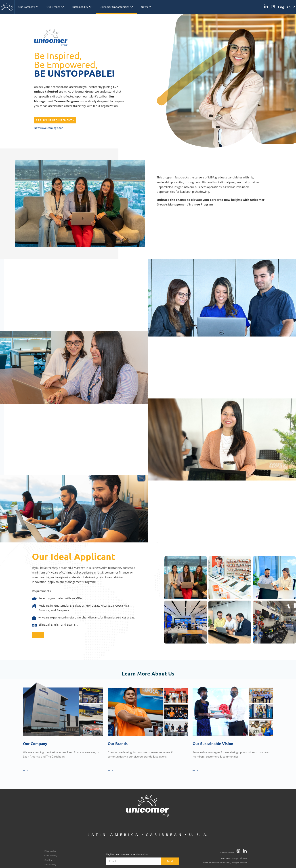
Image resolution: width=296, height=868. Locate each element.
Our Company (28, 7)
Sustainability (82, 7)
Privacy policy (50, 850)
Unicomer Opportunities (116, 7)
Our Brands (55, 7)
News (146, 7)
